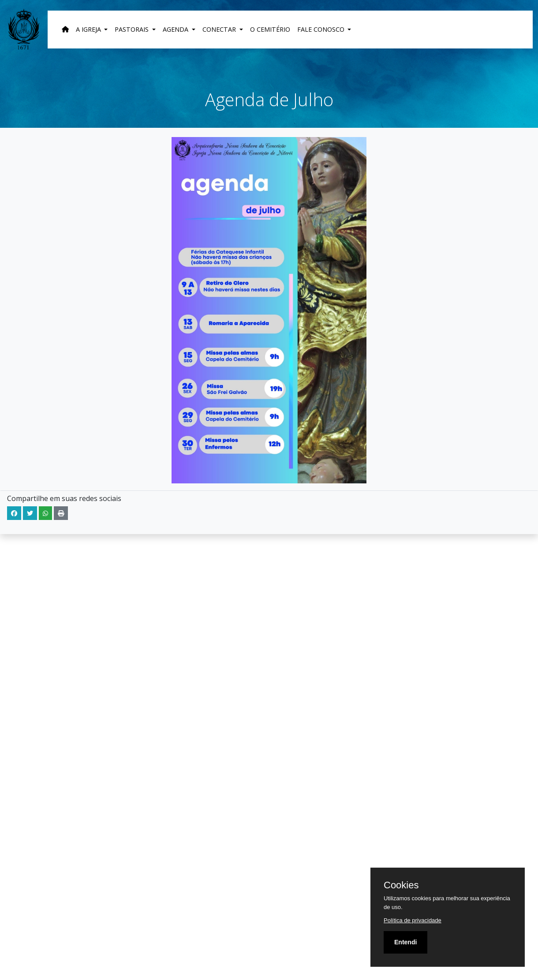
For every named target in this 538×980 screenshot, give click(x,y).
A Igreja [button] (89, 29)
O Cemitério (270, 29)
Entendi (405, 942)
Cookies (401, 885)
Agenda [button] (176, 29)
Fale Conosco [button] (322, 29)
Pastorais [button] (133, 29)
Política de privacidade (413, 920)
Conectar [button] (220, 29)
